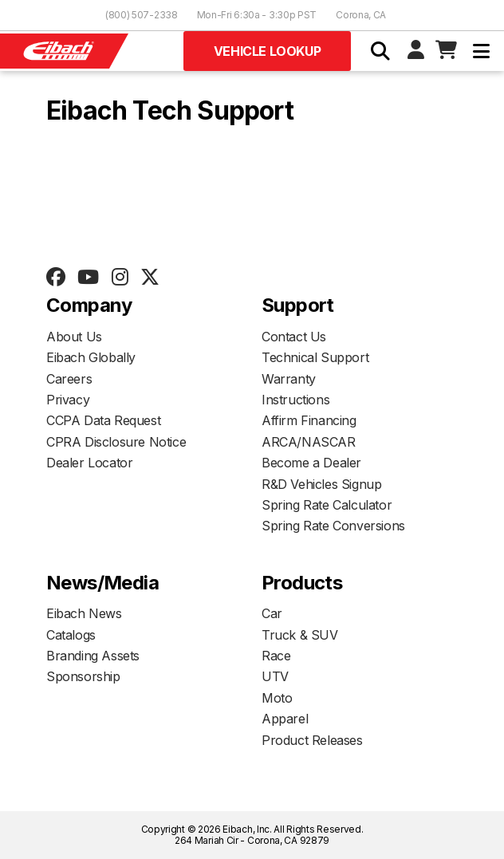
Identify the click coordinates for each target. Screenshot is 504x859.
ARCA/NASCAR (309, 442)
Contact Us (294, 337)
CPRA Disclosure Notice (116, 442)
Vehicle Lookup (267, 51)
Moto (277, 698)
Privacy (68, 400)
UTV (275, 676)
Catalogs (71, 635)
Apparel (285, 719)
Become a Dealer (311, 463)
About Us (74, 337)
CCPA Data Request (103, 420)
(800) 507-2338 (142, 15)
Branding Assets (93, 656)
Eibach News (84, 613)
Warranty (289, 379)
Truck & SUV (300, 635)
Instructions (295, 400)
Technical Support (315, 357)
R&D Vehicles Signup (321, 484)
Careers (69, 379)
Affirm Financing (309, 420)
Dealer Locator (89, 463)
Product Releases (312, 740)
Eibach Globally (91, 357)
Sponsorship (83, 676)
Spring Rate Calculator (327, 505)
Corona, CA (361, 15)
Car (272, 613)
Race (276, 656)
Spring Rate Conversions (333, 526)
